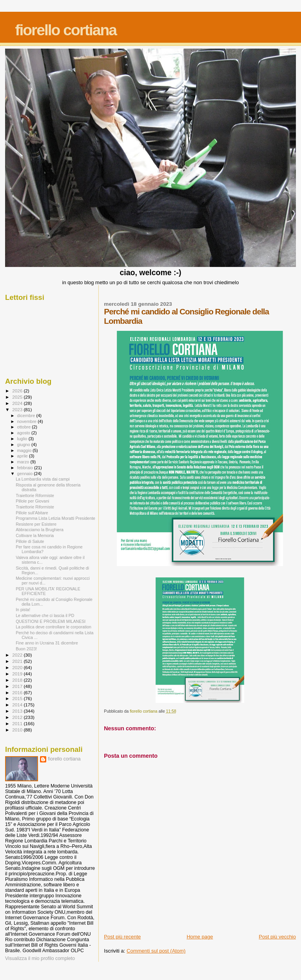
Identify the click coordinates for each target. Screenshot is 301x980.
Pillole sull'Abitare (32, 513)
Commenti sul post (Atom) (156, 951)
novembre (28, 421)
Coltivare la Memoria (35, 535)
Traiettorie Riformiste (35, 495)
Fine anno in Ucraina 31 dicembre (47, 643)
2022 (18, 655)
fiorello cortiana (66, 30)
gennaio (26, 474)
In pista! (23, 610)
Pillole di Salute (30, 541)
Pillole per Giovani (32, 501)
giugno (24, 445)
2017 (18, 686)
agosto (24, 433)
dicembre (27, 416)
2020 (18, 667)
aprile (23, 456)
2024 (18, 403)
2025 (18, 397)
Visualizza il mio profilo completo (40, 958)
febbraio (26, 468)
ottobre (25, 427)
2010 (18, 730)
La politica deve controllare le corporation (53, 627)
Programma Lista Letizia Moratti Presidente (55, 518)
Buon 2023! (26, 649)
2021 (18, 661)
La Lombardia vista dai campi (43, 479)
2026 (18, 391)
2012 (18, 717)
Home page (200, 937)
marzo (24, 462)
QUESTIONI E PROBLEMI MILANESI (51, 621)
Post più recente (122, 937)
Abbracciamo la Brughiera (40, 530)
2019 (18, 674)
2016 (18, 692)
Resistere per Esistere (36, 524)
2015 (18, 698)
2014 (18, 705)
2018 (18, 680)
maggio (25, 450)
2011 (18, 723)
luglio (23, 439)
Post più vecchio (277, 937)
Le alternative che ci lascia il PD (45, 615)
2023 (18, 409)
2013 (18, 711)
